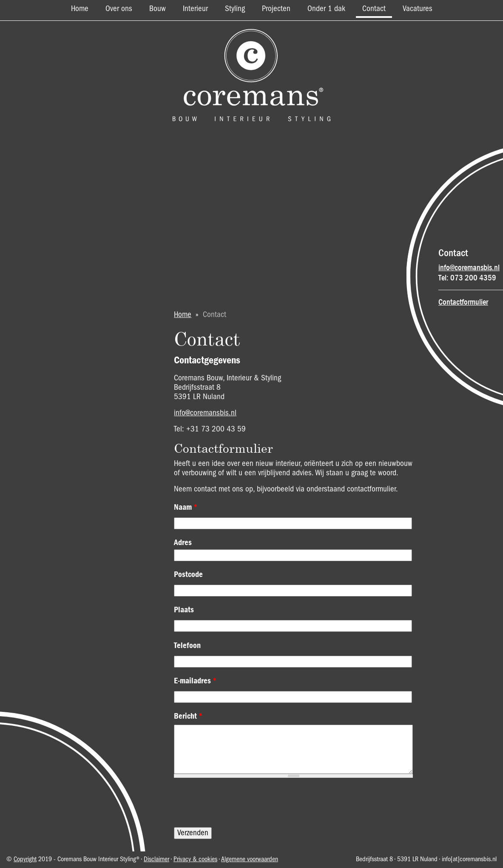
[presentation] (239, 802)
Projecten (276, 9)
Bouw (158, 9)
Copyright (25, 859)
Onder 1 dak (326, 9)
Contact (374, 9)
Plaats (184, 610)
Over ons (119, 9)
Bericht (188, 716)
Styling (235, 9)
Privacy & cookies (195, 859)
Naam (186, 507)
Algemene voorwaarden (250, 859)
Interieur (195, 9)
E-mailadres (195, 681)
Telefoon (187, 645)
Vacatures (418, 9)
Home (80, 9)
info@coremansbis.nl (469, 268)
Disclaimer (156, 859)
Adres (183, 542)
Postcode (188, 574)
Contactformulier (463, 302)
